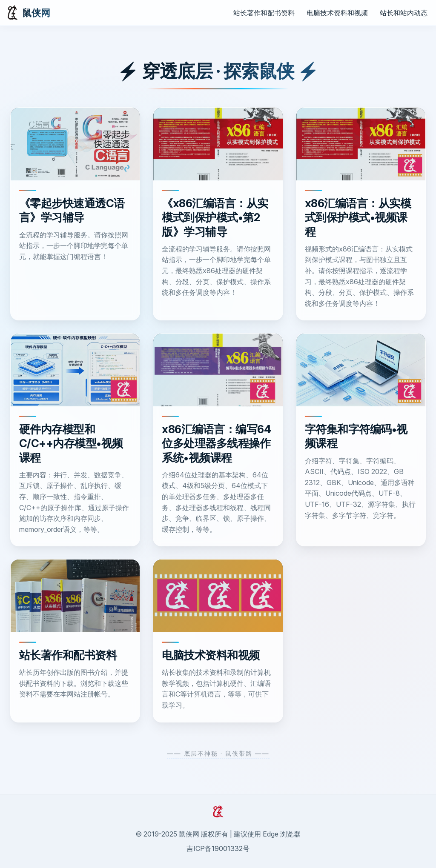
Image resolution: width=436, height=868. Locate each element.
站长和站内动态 (404, 13)
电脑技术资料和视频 (337, 13)
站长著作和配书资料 (264, 13)
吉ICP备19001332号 (218, 848)
